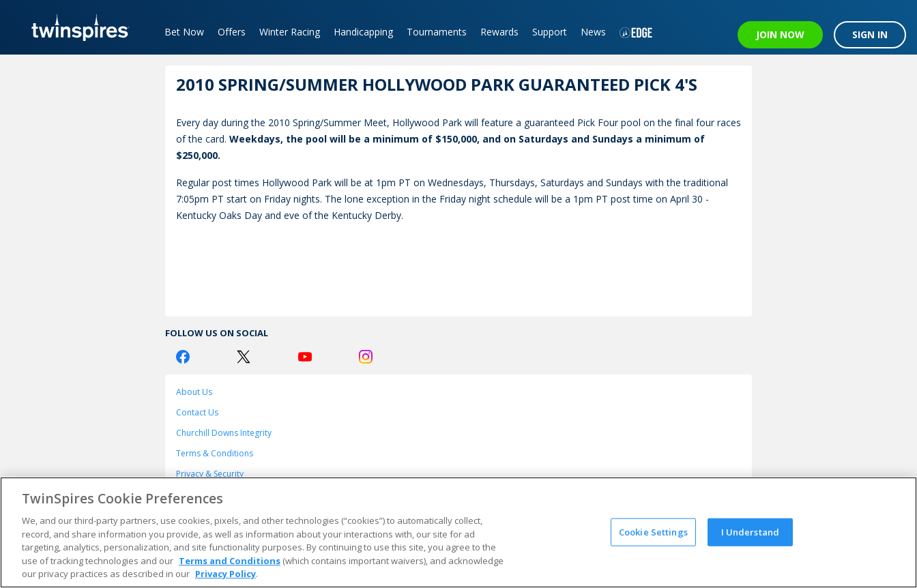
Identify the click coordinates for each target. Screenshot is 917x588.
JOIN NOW (780, 34)
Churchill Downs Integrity (224, 433)
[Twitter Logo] (244, 357)
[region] (458, 532)
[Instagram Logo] (366, 357)
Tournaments (437, 32)
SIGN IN (870, 34)
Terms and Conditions (230, 561)
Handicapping (363, 32)
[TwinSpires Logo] (75, 27)
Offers (232, 32)
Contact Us (197, 412)
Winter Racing (290, 32)
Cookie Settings (653, 531)
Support (550, 32)
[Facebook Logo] (183, 357)
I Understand (751, 531)
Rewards (499, 32)
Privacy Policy (225, 574)
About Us (194, 392)
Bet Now (184, 32)
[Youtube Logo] (305, 357)
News (593, 32)
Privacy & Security (210, 474)
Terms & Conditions (215, 453)
